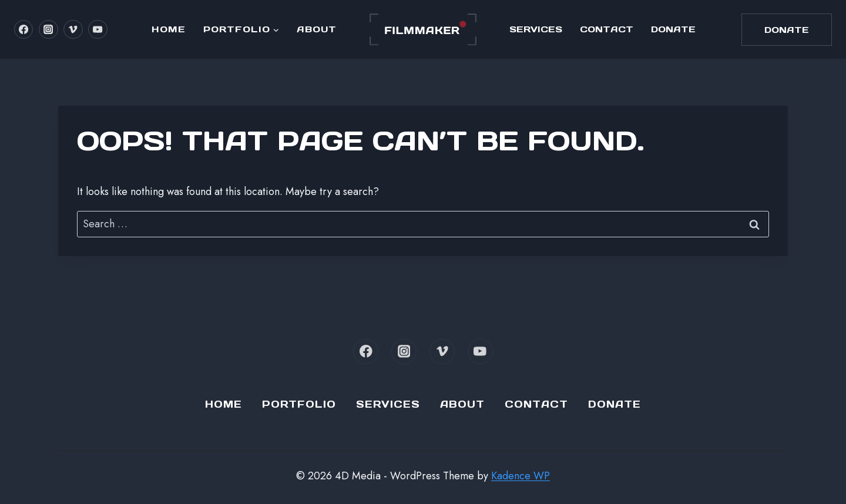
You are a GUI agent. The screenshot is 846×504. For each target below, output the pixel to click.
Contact (607, 29)
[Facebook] (23, 29)
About (317, 29)
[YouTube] (98, 29)
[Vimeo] (73, 29)
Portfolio (299, 404)
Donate (673, 29)
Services (536, 29)
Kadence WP (521, 476)
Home (169, 29)
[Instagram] (48, 29)
